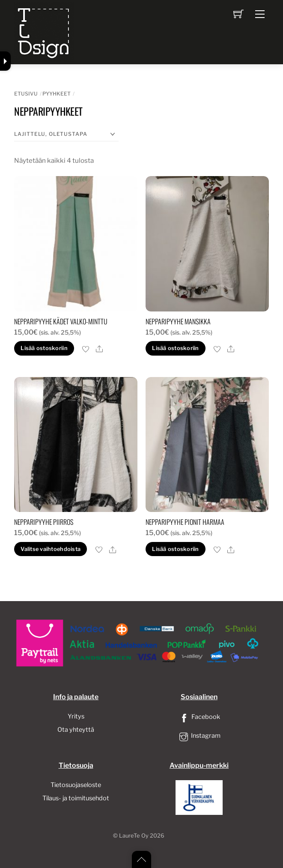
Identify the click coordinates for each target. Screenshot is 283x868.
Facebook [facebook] (199, 717)
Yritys (76, 716)
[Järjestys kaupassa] (66, 134)
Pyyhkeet (57, 94)
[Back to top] (141, 859)
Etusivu (26, 94)
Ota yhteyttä (76, 730)
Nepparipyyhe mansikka (178, 321)
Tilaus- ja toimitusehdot (76, 798)
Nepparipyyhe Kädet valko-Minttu (61, 321)
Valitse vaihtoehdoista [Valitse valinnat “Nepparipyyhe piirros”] (51, 549)
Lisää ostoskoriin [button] (44, 348)
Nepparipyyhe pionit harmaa (185, 522)
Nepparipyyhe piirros (44, 522)
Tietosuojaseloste (76, 785)
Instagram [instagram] (199, 736)
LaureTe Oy (134, 836)
